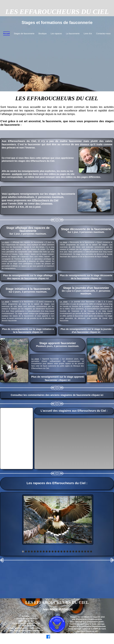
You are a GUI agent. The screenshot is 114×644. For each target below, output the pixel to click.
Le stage (5, 242)
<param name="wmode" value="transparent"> (74, 444)
